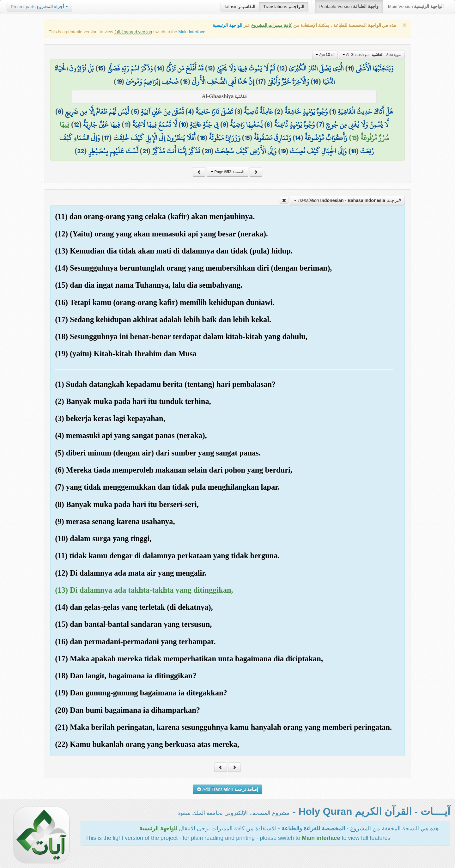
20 (208, 151)
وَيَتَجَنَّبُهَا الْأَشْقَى (375, 68)
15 (100, 68)
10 (183, 125)
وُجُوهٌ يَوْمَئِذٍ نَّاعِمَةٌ (294, 125)
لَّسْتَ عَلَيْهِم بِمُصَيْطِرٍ (113, 151)
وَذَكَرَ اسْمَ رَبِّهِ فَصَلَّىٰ (130, 68)
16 (316, 82)
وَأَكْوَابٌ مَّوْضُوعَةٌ (326, 138)
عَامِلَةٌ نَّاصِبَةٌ (258, 112)
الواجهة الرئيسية (227, 25)
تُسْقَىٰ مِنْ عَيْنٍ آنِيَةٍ (162, 112)
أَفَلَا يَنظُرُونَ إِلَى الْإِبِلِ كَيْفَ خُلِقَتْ (155, 138)
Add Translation (228, 789)
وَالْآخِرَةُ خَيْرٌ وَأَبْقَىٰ (288, 82)
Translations (284, 7)
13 (210, 68)
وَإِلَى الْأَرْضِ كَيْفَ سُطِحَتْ (246, 151)
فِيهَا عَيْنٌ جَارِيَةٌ (102, 125)
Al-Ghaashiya (372, 55)
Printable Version (349, 6)
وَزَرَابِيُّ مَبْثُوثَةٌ (225, 138)
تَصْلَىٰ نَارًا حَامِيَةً (214, 112)
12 (282, 68)
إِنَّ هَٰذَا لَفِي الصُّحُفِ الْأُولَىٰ (223, 82)
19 (119, 82)
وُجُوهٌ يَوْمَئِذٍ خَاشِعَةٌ (306, 112)
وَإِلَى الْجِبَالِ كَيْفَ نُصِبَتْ (318, 151)
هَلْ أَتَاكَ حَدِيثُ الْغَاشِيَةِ (365, 112)
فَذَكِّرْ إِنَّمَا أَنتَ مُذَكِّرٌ (176, 151)
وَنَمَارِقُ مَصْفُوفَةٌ (272, 138)
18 (185, 82)
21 (145, 151)
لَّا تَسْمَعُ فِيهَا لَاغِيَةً (155, 125)
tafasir (240, 7)
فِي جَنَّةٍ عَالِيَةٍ (204, 125)
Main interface (192, 32)
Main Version (416, 6)
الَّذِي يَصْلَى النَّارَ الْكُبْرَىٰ (316, 68)
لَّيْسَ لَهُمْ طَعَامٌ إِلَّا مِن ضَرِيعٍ (97, 112)
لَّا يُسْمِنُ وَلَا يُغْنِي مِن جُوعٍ (357, 125)
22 (81, 151)
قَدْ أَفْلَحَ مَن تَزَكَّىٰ (185, 68)
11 (350, 68)
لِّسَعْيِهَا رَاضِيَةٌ (246, 125)
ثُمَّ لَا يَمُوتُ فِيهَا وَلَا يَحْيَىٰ (246, 68)
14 (159, 68)
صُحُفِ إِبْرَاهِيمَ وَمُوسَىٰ (152, 82)
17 (261, 82)
